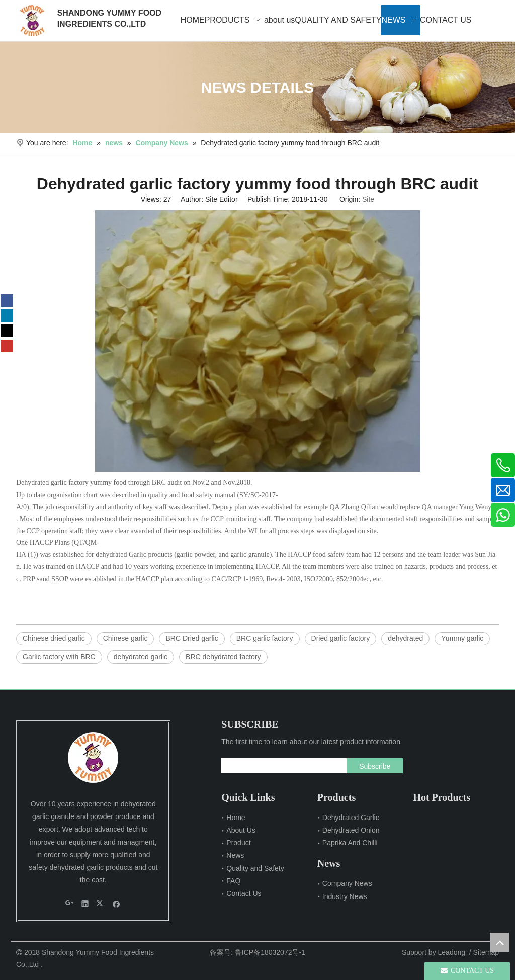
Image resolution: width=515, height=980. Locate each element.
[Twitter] (7, 331)
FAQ (233, 881)
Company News (347, 883)
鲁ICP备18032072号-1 (270, 952)
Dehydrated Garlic (351, 818)
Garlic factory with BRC (59, 657)
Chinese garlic (125, 638)
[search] (281, 766)
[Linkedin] (7, 316)
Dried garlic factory (341, 638)
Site (368, 199)
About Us (241, 830)
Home (236, 818)
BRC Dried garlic (192, 638)
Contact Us (244, 893)
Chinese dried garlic (54, 638)
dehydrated (405, 638)
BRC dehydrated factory (223, 657)
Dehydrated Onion (351, 830)
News (235, 855)
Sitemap (486, 952)
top (499, 942)
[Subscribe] (375, 766)
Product (238, 843)
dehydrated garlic (141, 657)
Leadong (452, 952)
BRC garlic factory (265, 638)
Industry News (345, 896)
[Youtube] (7, 346)
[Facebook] (7, 301)
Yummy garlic (462, 638)
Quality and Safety (255, 868)
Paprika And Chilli (350, 843)
